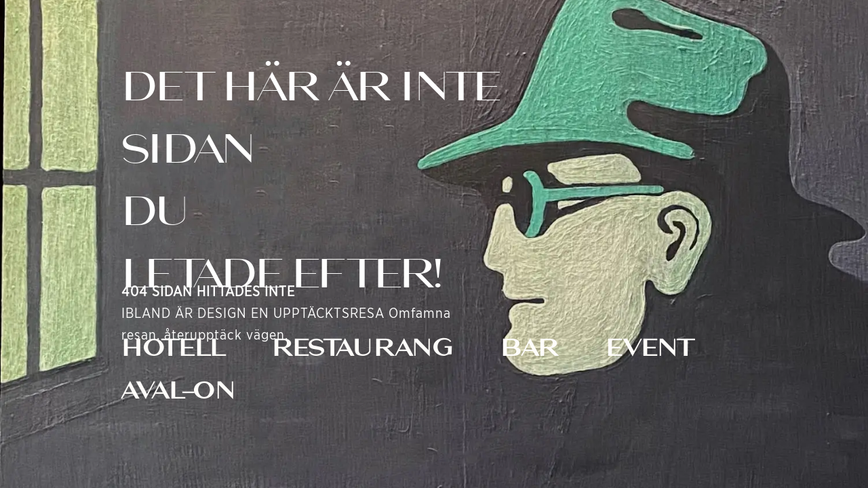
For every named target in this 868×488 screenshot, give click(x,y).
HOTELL (173, 348)
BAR (529, 348)
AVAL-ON (179, 390)
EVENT (650, 348)
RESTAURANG (362, 348)
